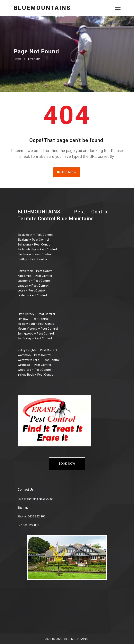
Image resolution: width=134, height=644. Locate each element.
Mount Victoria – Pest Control (38, 329)
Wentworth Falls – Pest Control (39, 360)
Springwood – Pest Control (36, 334)
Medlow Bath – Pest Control (36, 324)
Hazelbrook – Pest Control (36, 271)
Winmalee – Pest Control (34, 365)
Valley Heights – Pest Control (37, 350)
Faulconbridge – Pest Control (37, 249)
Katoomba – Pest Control (35, 276)
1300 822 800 (30, 525)
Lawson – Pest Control (33, 286)
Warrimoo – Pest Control (34, 355)
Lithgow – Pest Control (33, 319)
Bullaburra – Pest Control (35, 245)
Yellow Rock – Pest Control (36, 375)
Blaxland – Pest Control (33, 240)
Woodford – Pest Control (35, 370)
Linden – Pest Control (32, 295)
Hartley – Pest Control (33, 259)
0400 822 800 (37, 516)
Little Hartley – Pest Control (36, 314)
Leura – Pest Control (32, 291)
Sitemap (23, 508)
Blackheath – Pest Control (35, 235)
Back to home (67, 172)
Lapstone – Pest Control (34, 281)
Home (18, 59)
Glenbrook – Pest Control (35, 254)
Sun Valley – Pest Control (35, 338)
